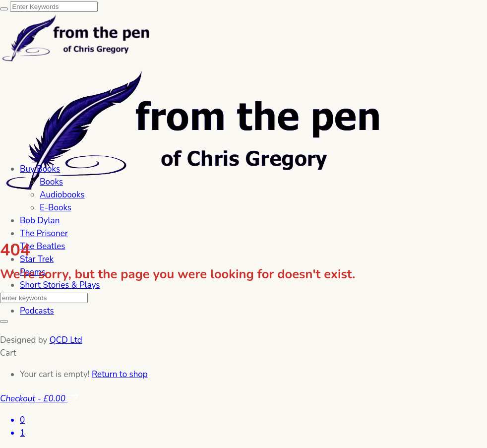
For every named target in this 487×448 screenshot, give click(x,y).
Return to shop (120, 374)
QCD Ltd (66, 340)
